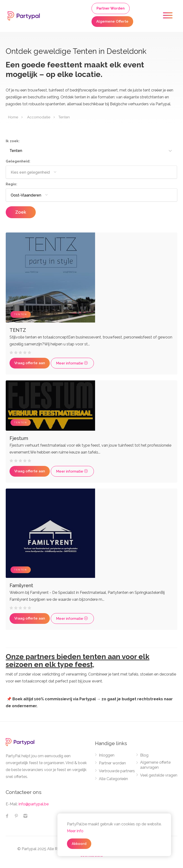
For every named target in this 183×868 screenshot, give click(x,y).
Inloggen (107, 755)
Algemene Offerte (112, 21)
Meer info (75, 831)
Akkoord (79, 844)
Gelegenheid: (18, 161)
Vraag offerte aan (30, 363)
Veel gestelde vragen (159, 775)
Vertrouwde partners (117, 771)
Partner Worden (111, 8)
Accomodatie (39, 117)
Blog (144, 755)
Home (13, 117)
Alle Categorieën (113, 779)
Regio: (11, 184)
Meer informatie (72, 363)
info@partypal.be (34, 804)
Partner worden (112, 763)
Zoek (21, 212)
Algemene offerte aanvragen (155, 765)
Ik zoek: (13, 141)
